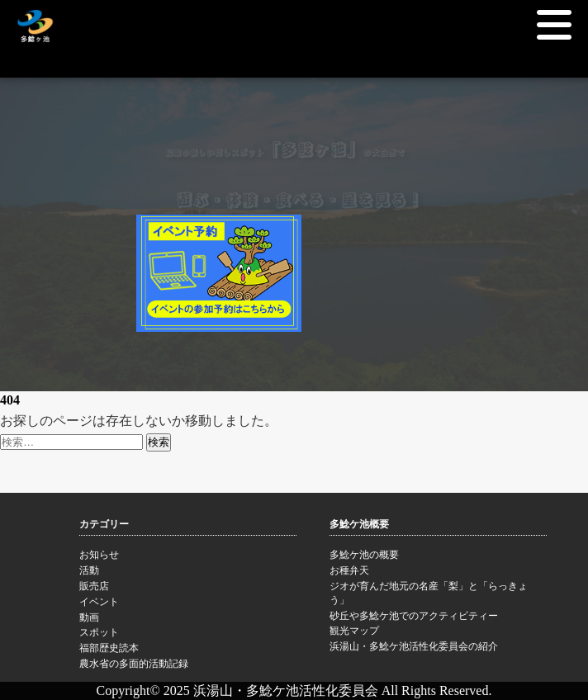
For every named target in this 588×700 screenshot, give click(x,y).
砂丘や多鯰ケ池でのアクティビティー (438, 617)
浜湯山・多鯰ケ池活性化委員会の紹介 (438, 648)
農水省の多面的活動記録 (188, 665)
